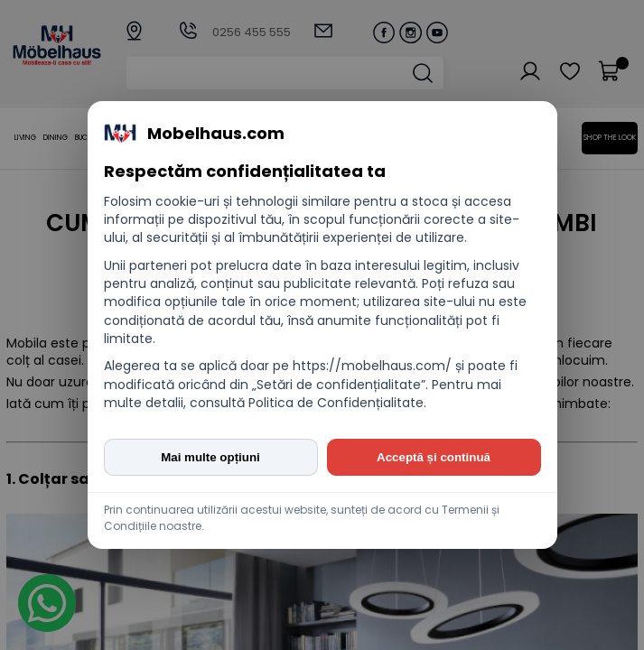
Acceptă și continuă (434, 457)
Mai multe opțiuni (210, 457)
